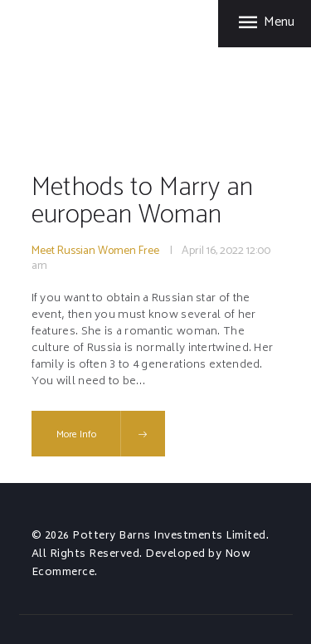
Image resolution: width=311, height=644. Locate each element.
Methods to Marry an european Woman (142, 201)
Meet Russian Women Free (95, 251)
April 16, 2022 (213, 251)
